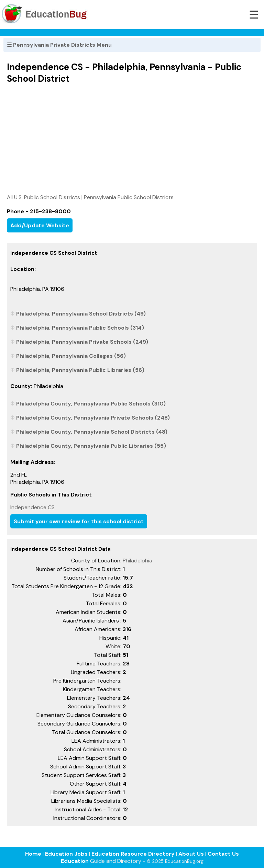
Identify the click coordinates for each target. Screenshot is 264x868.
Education (75, 861)
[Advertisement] (132, 139)
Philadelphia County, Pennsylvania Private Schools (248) (93, 418)
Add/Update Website (40, 225)
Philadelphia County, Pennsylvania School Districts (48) (92, 432)
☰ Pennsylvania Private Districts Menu (59, 45)
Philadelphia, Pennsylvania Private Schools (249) (82, 342)
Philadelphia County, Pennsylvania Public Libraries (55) (91, 446)
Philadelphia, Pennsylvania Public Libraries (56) (80, 370)
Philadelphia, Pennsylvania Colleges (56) (71, 356)
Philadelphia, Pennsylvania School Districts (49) (81, 314)
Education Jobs (66, 854)
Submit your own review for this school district (79, 521)
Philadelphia (137, 561)
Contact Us (223, 854)
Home (33, 854)
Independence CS (32, 507)
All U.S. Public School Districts (43, 197)
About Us (191, 854)
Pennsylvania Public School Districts (129, 197)
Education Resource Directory (133, 854)
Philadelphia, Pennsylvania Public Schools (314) (80, 328)
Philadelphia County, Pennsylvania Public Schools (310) (91, 404)
